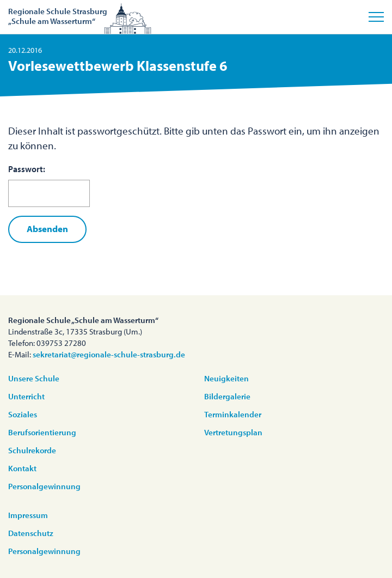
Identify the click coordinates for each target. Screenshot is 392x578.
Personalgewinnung (44, 486)
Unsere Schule (34, 378)
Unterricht (26, 396)
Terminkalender (233, 414)
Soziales (23, 414)
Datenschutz (31, 533)
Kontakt (22, 468)
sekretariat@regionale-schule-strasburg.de (109, 354)
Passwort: (49, 185)
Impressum (28, 515)
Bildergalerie (227, 396)
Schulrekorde (32, 450)
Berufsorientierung (42, 432)
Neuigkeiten (226, 378)
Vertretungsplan (233, 432)
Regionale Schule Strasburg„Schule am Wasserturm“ (58, 16)
